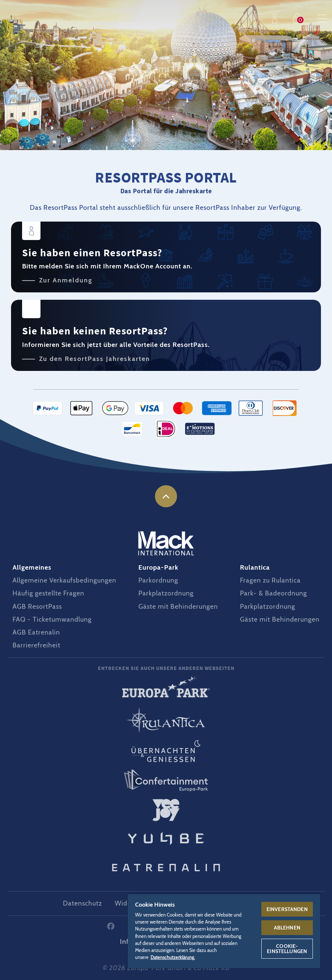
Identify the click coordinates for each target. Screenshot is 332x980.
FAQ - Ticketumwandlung (52, 619)
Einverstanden (287, 909)
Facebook (111, 926)
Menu (322, 18)
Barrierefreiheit (36, 645)
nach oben (166, 496)
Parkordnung (158, 580)
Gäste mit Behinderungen (178, 607)
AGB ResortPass (37, 607)
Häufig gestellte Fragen (48, 593)
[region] (224, 931)
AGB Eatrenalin (36, 632)
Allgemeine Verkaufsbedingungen (64, 580)
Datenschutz (82, 903)
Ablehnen (287, 928)
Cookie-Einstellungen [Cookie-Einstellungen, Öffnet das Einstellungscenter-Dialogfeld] (287, 949)
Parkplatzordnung (166, 593)
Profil (276, 18)
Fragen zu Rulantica (270, 580)
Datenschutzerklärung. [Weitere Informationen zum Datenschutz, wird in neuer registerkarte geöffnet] (173, 957)
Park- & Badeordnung (273, 593)
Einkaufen (299, 18)
